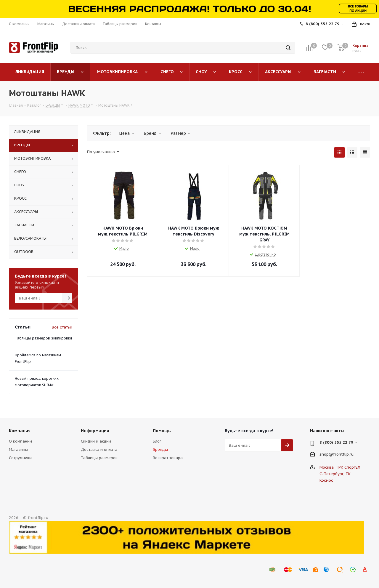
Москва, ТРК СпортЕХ (340, 467)
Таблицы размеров (99, 458)
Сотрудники (20, 458)
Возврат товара (168, 458)
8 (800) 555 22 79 (322, 24)
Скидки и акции (96, 441)
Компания (20, 431)
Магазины (19, 450)
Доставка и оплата (99, 450)
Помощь (162, 431)
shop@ (326, 454)
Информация (95, 431)
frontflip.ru (343, 454)
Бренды (160, 450)
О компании (20, 441)
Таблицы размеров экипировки (43, 338)
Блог (157, 441)
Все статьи (62, 327)
